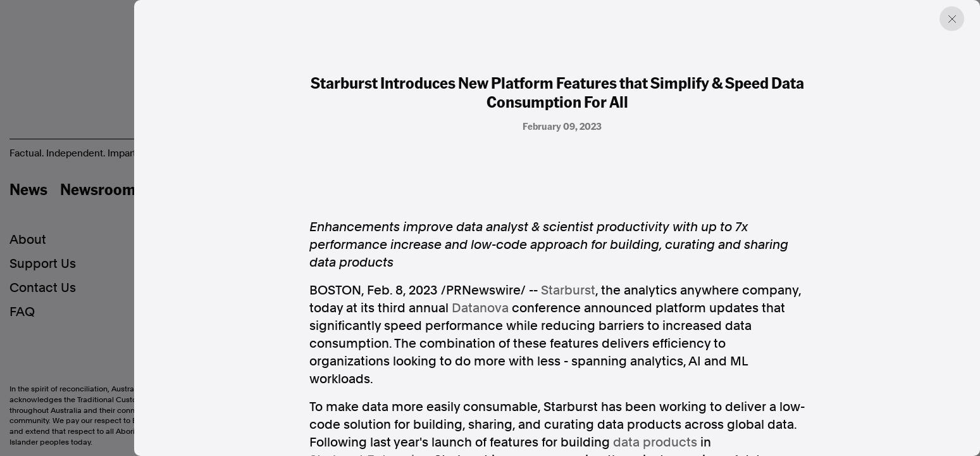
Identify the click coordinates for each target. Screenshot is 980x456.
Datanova (480, 308)
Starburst (568, 290)
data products (655, 442)
